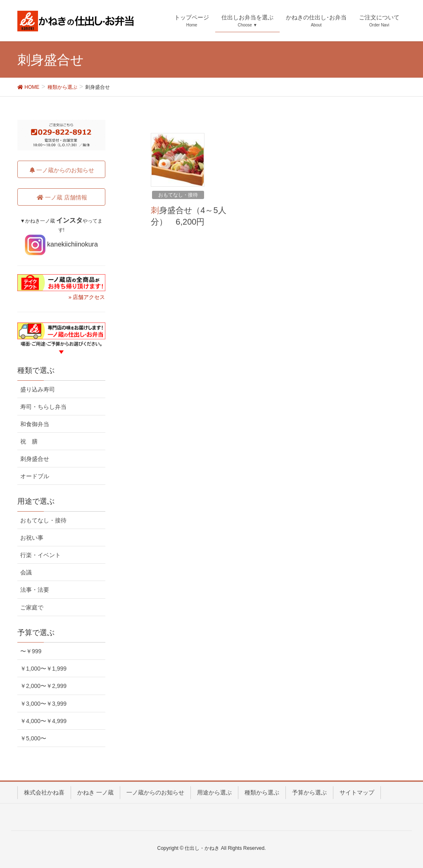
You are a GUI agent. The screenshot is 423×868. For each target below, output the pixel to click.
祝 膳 (29, 441)
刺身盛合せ (35, 459)
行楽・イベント (40, 555)
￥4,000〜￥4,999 (43, 721)
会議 (26, 572)
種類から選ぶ (262, 792)
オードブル (35, 476)
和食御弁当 (35, 424)
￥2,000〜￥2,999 (43, 686)
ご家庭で (32, 607)
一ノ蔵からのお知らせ (155, 792)
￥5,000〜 (33, 738)
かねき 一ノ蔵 (95, 792)
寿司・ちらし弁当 (43, 407)
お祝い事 (32, 538)
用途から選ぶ (214, 792)
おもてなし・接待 (178, 195)
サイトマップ (357, 792)
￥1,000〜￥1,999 (43, 669)
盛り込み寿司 (38, 389)
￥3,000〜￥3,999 (43, 704)
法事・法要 (35, 590)
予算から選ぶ (309, 792)
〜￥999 (31, 651)
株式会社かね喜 (44, 792)
